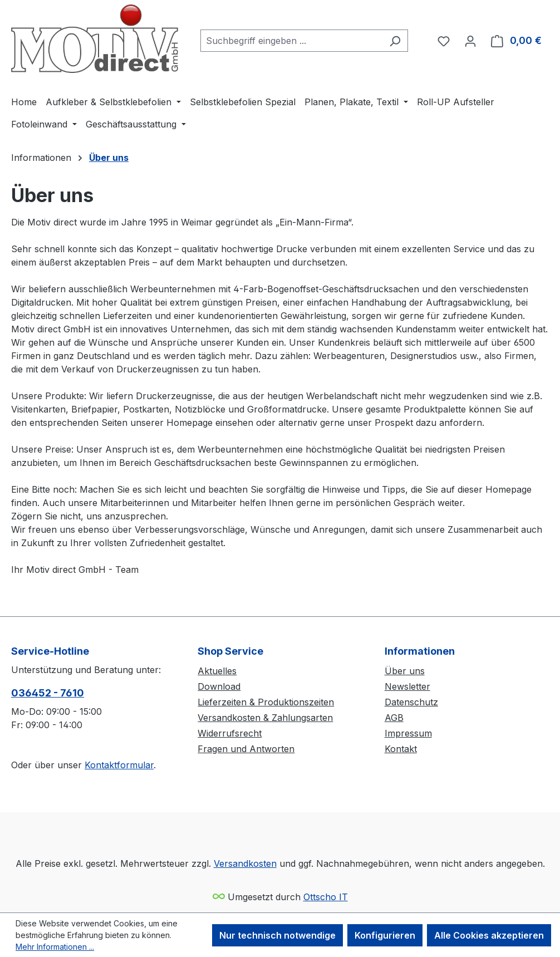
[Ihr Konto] (470, 41)
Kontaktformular (119, 765)
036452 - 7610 (48, 693)
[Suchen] (395, 41)
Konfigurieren (385, 935)
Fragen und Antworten (246, 749)
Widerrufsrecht (230, 733)
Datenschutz (411, 702)
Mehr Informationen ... (55, 947)
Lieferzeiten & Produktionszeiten (266, 702)
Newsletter (407, 686)
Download (219, 686)
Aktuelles (217, 671)
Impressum (408, 733)
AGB (394, 718)
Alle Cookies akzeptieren (489, 935)
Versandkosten (245, 863)
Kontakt (401, 749)
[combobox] (291, 41)
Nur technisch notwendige (277, 935)
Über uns (405, 671)
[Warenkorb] (516, 41)
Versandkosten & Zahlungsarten (265, 718)
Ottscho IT (326, 897)
